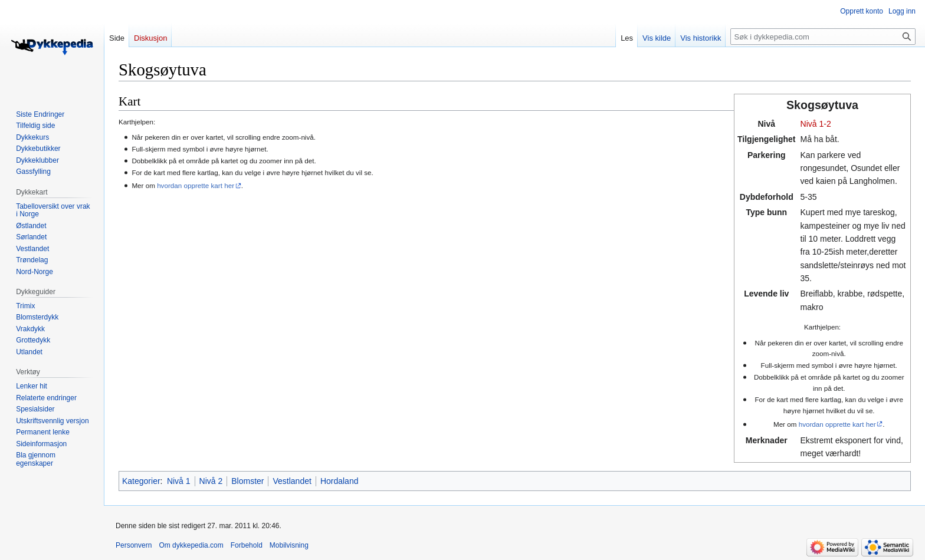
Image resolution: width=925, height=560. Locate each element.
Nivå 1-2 (816, 124)
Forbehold (247, 545)
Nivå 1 (179, 481)
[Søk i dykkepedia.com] (823, 37)
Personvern (134, 545)
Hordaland (340, 481)
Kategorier (141, 481)
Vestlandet (292, 481)
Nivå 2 (211, 481)
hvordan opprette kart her (837, 424)
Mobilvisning (289, 545)
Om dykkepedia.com (191, 545)
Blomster (247, 481)
